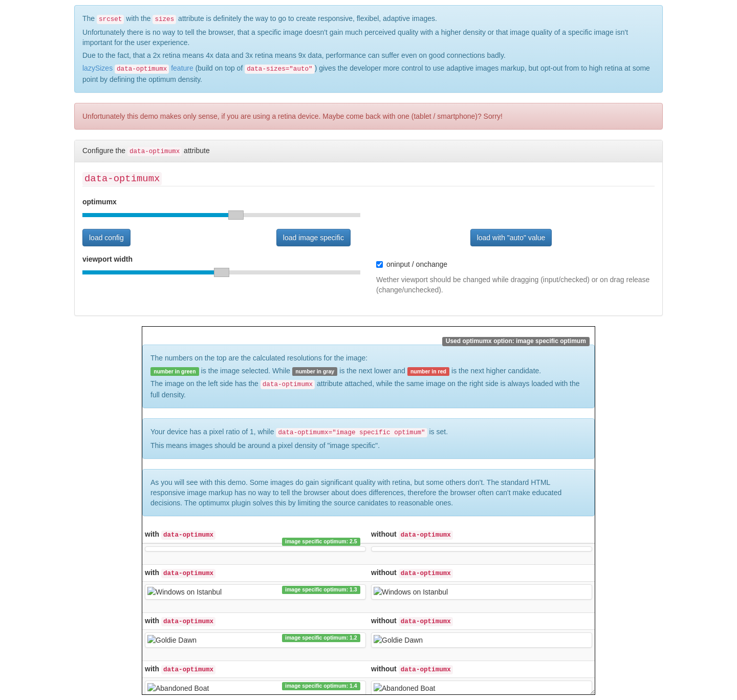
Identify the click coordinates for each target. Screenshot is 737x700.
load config (106, 238)
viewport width (107, 259)
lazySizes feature (138, 68)
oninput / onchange (412, 264)
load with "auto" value (511, 238)
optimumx (100, 202)
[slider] (221, 215)
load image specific (313, 238)
